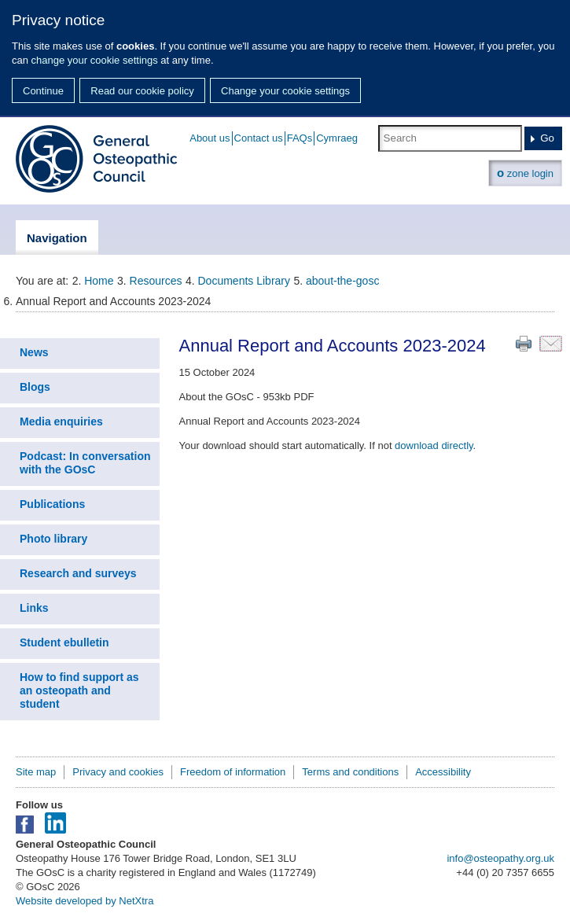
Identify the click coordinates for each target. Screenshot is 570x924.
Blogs (35, 387)
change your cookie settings (95, 60)
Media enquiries (61, 422)
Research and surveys (78, 573)
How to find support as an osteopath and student (79, 690)
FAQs (300, 138)
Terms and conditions (350, 772)
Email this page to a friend (551, 344)
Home (99, 281)
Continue (43, 91)
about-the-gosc (342, 281)
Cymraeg (337, 138)
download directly (434, 445)
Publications (52, 504)
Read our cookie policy (142, 91)
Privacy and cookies (118, 772)
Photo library (53, 539)
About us (210, 138)
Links (34, 608)
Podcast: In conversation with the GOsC (85, 463)
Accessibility (443, 772)
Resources (156, 281)
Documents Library (245, 281)
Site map (36, 772)
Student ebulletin (64, 642)
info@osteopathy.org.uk (500, 858)
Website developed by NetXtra (85, 901)
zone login (525, 173)
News (34, 352)
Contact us (259, 138)
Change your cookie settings (285, 91)
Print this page (524, 344)
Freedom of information (233, 772)
